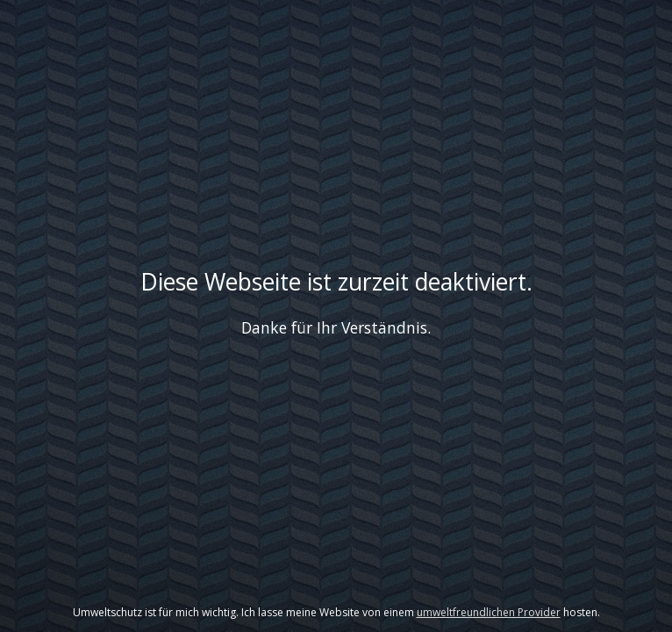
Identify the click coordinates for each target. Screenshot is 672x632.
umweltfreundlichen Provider (489, 612)
